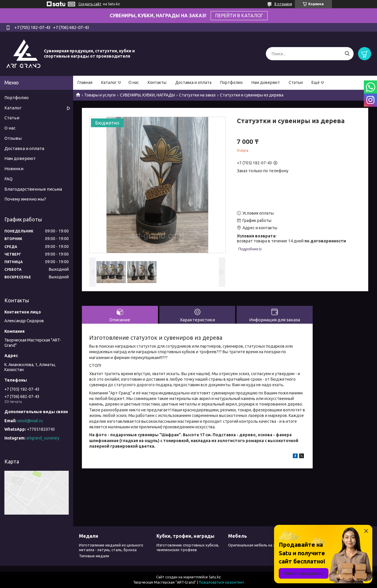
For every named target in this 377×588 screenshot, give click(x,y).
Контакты (157, 82)
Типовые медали (94, 556)
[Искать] (347, 54)
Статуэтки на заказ (197, 95)
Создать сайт (90, 4)
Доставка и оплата (193, 82)
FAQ (8, 179)
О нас (134, 82)
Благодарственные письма (33, 189)
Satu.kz (215, 577)
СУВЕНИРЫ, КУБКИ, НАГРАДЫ (147, 95)
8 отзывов (283, 4)
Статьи (296, 82)
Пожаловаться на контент (222, 582)
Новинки (14, 169)
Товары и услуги (100, 95)
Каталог (109, 82)
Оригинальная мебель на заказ (256, 545)
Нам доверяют (266, 82)
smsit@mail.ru (30, 421)
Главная (85, 82)
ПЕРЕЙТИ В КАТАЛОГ (239, 15)
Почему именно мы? (25, 199)
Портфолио (231, 82)
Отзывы (13, 138)
